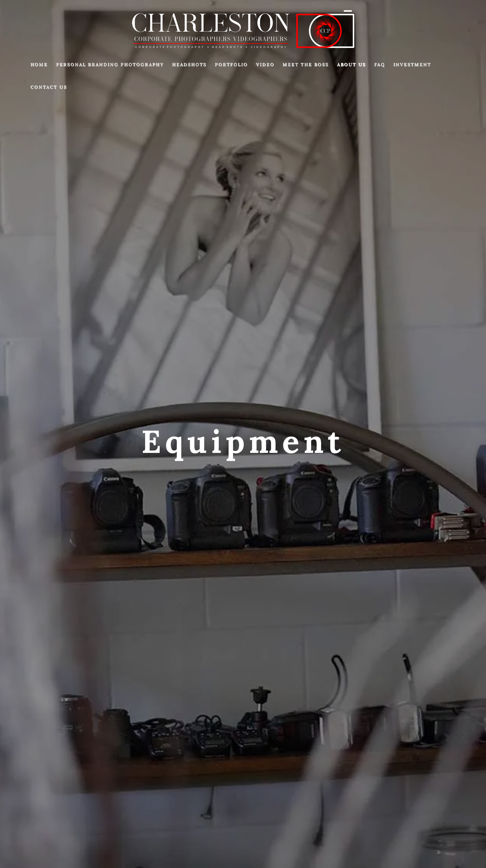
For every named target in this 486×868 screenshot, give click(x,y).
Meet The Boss (306, 64)
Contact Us (49, 87)
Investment (412, 64)
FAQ (380, 64)
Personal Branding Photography (110, 64)
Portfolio (231, 64)
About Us (352, 64)
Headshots (189, 64)
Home (39, 64)
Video (265, 64)
